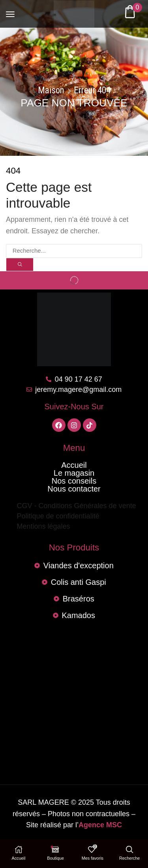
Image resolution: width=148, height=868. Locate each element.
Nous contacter (74, 489)
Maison (51, 91)
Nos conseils (74, 481)
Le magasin (74, 473)
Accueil (74, 465)
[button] (10, 11)
